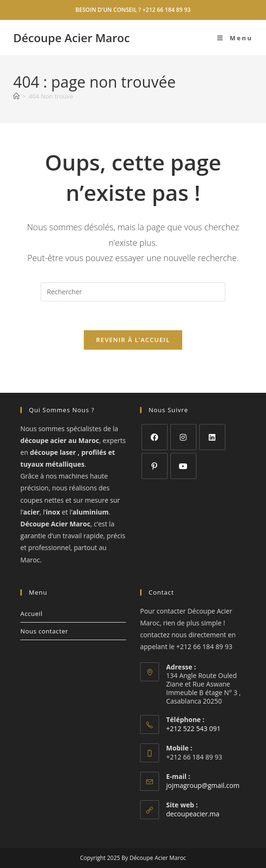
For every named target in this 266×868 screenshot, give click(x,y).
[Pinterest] (155, 466)
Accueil (31, 614)
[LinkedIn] (212, 437)
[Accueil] (16, 96)
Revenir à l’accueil (133, 340)
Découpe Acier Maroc (71, 38)
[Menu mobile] (235, 38)
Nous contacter (44, 631)
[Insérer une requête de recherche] (133, 292)
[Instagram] (183, 437)
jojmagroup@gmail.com (203, 785)
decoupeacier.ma (193, 814)
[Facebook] (155, 437)
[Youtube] (183, 466)
